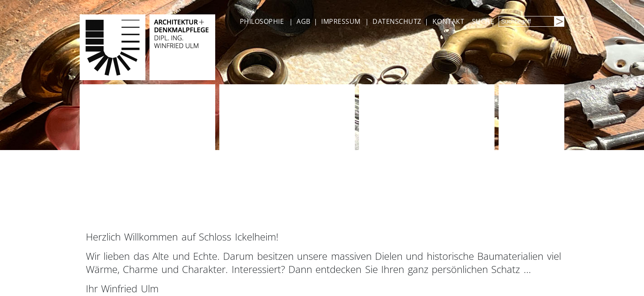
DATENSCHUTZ (397, 21)
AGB (303, 21)
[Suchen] (559, 21)
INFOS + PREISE (258, 212)
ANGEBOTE (113, 212)
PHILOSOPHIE (262, 21)
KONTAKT (448, 21)
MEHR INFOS (534, 212)
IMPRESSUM (341, 21)
